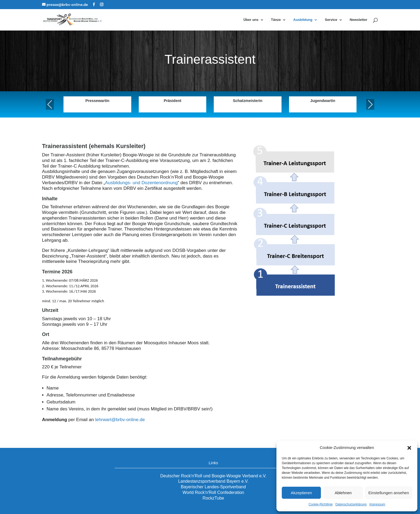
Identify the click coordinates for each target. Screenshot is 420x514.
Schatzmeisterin (247, 101)
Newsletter (358, 20)
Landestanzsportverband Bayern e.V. (213, 481)
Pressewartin (97, 101)
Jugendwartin (323, 101)
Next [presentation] (370, 104)
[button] (409, 448)
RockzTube (213, 498)
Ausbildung (303, 20)
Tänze (276, 20)
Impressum (377, 504)
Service (331, 20)
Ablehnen (343, 493)
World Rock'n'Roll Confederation (213, 492)
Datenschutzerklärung (351, 504)
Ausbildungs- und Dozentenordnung (141, 183)
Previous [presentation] (50, 104)
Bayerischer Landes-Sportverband (213, 487)
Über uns (251, 20)
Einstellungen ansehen (389, 493)
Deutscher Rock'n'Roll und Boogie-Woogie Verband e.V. (213, 476)
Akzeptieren (301, 493)
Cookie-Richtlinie (321, 504)
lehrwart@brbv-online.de (120, 420)
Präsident (172, 101)
